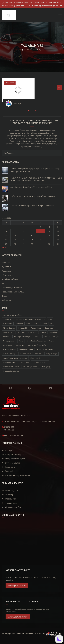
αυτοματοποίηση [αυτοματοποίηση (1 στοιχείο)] (10, 349)
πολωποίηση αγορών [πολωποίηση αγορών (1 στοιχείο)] (31, 367)
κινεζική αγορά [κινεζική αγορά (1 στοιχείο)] (51, 354)
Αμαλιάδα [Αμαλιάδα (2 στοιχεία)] (53, 332)
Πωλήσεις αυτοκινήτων (13, 454)
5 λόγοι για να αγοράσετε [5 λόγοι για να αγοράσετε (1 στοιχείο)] (13, 315)
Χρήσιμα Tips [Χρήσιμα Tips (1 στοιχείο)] (8, 345)
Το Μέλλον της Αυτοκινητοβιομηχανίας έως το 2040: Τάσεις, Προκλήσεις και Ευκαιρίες (35, 170)
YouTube (51, 388)
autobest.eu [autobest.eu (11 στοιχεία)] (8, 324)
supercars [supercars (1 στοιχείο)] (49, 328)
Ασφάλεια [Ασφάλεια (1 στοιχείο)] (7, 337)
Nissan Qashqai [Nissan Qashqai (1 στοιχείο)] (9, 328)
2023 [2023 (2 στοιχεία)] (50, 319)
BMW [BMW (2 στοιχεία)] (28, 324)
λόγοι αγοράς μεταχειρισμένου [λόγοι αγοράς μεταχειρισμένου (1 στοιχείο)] (15, 358)
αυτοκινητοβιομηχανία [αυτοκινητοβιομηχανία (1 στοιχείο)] (37, 345)
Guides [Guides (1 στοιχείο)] (44, 324)
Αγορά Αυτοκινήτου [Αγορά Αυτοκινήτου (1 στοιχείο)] (30, 332)
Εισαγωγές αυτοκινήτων (13, 459)
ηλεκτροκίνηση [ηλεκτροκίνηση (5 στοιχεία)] (26, 354)
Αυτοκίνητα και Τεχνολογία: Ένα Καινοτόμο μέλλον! (31, 187)
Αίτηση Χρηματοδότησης (13, 507)
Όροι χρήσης (9, 471)
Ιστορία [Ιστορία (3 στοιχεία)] (56, 337)
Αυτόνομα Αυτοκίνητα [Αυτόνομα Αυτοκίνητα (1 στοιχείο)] (22, 337)
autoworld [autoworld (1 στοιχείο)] (19, 324)
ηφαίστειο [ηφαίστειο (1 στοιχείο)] (39, 354)
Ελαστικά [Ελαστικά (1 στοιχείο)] (37, 337)
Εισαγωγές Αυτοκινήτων (18, 617)
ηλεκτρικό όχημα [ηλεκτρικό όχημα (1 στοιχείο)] (10, 354)
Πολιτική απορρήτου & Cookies (16, 475)
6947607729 (46, 6)
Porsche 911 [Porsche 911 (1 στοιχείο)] (23, 328)
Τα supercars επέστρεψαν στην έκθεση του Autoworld (32, 205)
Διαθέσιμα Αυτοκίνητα (17, 585)
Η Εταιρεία (8, 450)
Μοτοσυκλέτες (9, 499)
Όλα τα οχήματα (10, 490)
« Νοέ (4, 248)
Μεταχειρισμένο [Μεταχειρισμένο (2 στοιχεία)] (9, 341)
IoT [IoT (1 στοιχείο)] (52, 324)
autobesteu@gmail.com (15, 6)
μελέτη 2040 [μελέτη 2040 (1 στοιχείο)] (35, 358)
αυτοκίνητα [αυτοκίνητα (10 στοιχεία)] (21, 345)
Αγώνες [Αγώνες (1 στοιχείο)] (43, 332)
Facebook (29, 388)
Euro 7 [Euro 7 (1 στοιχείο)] (36, 324)
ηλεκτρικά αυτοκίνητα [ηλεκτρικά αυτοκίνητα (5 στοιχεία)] (45, 349)
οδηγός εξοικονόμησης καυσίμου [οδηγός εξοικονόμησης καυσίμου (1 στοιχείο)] (16, 362)
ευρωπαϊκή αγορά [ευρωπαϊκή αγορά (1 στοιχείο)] (26, 349)
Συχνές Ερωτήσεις (11, 463)
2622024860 (32, 6)
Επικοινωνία (9, 467)
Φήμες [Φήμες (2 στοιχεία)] (52, 341)
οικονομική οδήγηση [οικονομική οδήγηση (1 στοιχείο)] (11, 367)
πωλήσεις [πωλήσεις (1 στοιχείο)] (46, 367)
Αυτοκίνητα (8, 495)
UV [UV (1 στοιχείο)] (18, 332)
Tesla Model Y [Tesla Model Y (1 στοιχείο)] (8, 332)
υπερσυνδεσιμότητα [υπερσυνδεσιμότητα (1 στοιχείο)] (11, 371)
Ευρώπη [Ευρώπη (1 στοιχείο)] (47, 337)
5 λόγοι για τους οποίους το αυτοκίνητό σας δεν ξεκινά (33, 196)
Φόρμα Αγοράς (9, 503)
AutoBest (20, 634)
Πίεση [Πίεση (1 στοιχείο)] (21, 341)
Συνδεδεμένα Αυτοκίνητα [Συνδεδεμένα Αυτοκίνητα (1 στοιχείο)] (36, 341)
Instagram (11, 388)
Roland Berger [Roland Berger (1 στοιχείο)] (36, 328)
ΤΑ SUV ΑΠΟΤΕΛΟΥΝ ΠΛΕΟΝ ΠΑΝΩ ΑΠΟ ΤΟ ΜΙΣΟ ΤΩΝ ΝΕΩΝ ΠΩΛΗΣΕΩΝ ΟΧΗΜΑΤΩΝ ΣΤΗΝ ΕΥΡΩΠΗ (36, 179)
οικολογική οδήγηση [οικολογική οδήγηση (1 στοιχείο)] (40, 362)
